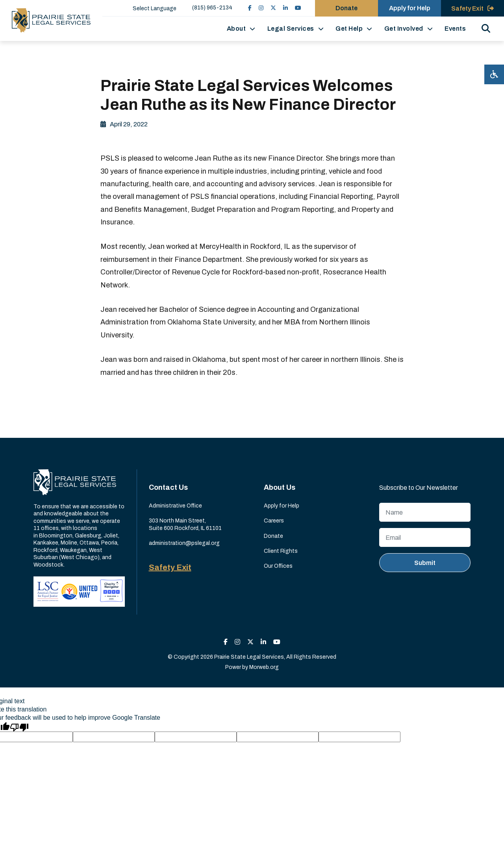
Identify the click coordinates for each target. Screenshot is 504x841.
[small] (250, 8)
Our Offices (278, 566)
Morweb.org (264, 667)
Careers (274, 521)
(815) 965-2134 (212, 8)
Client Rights (281, 551)
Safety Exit (170, 567)
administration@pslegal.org (184, 543)
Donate (273, 536)
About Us (280, 487)
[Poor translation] (19, 727)
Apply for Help (282, 506)
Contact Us (168, 487)
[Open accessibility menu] (494, 74)
